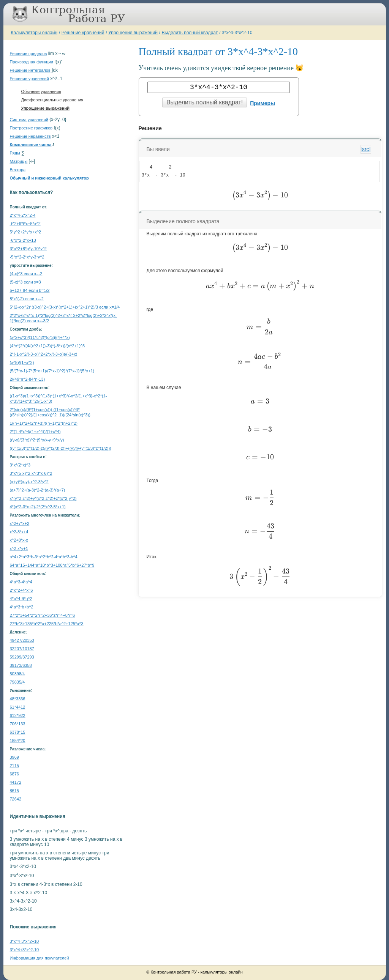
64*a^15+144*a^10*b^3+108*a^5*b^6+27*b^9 (52, 565)
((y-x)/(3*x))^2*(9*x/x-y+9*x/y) (37, 440)
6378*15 (18, 732)
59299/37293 (22, 657)
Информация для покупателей (40, 958)
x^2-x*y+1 (19, 548)
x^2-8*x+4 (19, 532)
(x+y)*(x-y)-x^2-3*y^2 (29, 482)
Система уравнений (29, 120)
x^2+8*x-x (19, 540)
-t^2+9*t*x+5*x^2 (25, 224)
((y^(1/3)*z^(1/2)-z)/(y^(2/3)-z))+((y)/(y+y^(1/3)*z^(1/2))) (61, 448)
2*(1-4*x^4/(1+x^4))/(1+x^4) (35, 432)
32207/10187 (22, 649)
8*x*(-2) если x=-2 (27, 299)
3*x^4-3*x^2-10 (237, 33)
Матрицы (19, 161)
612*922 (18, 715)
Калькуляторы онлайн (34, 33)
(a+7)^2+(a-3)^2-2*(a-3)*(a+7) (38, 490)
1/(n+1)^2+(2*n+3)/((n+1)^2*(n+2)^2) (44, 423)
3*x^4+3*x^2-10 (25, 950)
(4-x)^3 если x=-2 (26, 274)
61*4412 (18, 707)
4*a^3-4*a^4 (21, 582)
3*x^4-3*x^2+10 (25, 941)
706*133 (18, 724)
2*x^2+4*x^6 (21, 590)
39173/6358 (21, 665)
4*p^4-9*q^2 (21, 599)
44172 (16, 782)
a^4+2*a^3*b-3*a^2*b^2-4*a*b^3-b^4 (44, 557)
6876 (14, 774)
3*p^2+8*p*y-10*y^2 (28, 249)
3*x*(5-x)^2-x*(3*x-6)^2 (31, 473)
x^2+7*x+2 (20, 523)
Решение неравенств (30, 136)
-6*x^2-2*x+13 (23, 240)
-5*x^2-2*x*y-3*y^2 (27, 257)
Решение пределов (28, 54)
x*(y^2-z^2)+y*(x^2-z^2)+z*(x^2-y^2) (43, 498)
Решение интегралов (30, 70)
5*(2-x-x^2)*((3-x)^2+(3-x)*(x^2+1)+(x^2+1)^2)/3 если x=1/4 (65, 307)
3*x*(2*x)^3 (20, 465)
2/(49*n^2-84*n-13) (28, 379)
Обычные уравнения (41, 91)
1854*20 (18, 741)
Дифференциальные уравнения (52, 100)
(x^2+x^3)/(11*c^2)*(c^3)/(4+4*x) (40, 337)
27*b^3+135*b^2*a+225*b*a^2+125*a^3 (47, 624)
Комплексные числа (31, 145)
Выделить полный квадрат (190, 33)
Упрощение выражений (133, 33)
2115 (14, 766)
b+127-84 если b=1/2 (30, 290)
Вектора (18, 170)
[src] (365, 149)
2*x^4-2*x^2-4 (23, 215)
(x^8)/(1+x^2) (22, 362)
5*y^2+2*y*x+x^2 (25, 232)
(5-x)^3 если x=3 (25, 282)
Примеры (262, 103)
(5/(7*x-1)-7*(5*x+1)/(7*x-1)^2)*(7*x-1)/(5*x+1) (52, 371)
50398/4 (17, 674)
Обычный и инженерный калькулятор (49, 178)
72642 (16, 799)
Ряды (15, 153)
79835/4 (17, 682)
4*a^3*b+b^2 (22, 607)
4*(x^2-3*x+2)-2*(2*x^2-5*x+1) (38, 507)
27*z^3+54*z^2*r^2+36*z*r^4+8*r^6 (43, 615)
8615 (14, 791)
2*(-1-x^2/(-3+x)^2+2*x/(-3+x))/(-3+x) (44, 354)
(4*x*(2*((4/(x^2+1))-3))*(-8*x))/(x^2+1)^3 (47, 346)
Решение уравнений (83, 33)
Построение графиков (31, 128)
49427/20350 (22, 640)
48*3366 (18, 699)
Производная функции (32, 62)
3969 (14, 757)
